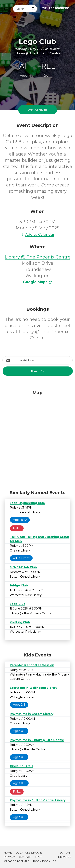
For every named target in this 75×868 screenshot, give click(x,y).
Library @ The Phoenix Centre (38, 257)
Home (8, 853)
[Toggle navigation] (6, 8)
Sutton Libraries (65, 855)
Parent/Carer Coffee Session (32, 665)
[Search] (21, 9)
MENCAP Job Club (23, 567)
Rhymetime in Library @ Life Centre (37, 740)
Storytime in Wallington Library (33, 688)
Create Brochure (17, 861)
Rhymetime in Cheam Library (32, 714)
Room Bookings (44, 861)
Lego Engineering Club (27, 503)
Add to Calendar (38, 234)
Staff (39, 857)
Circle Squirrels (21, 766)
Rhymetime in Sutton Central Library (38, 800)
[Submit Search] (33, 9)
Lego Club (18, 604)
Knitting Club (20, 622)
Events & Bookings (55, 8)
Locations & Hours (29, 853)
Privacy (9, 857)
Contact (25, 857)
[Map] (37, 439)
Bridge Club (19, 585)
